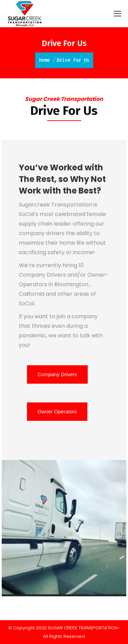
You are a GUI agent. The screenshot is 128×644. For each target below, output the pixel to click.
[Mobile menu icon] (117, 14)
